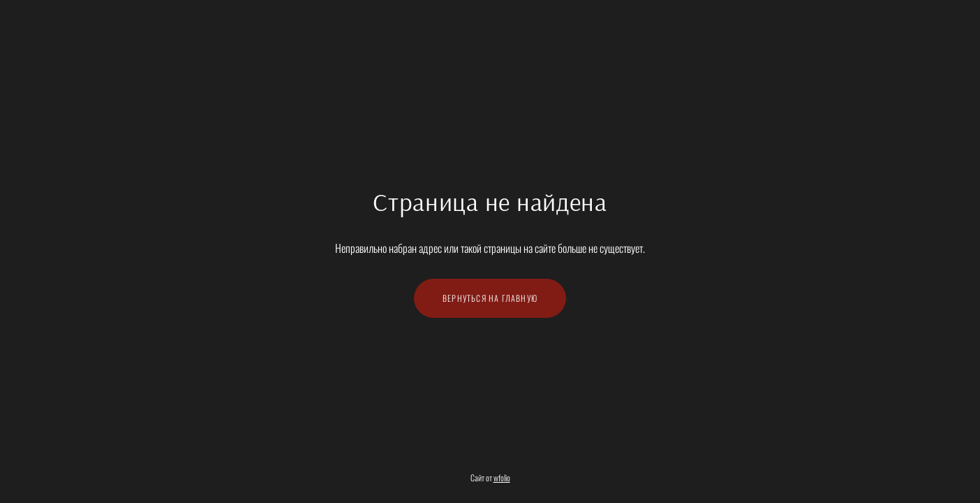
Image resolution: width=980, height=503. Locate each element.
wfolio (502, 478)
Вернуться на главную (490, 298)
